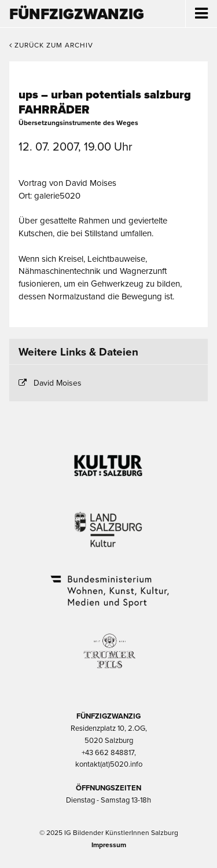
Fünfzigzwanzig (77, 14)
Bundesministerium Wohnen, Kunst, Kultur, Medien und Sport (109, 584)
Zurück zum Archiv (51, 45)
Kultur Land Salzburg (108, 522)
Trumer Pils (109, 645)
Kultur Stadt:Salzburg (108, 461)
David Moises (58, 383)
